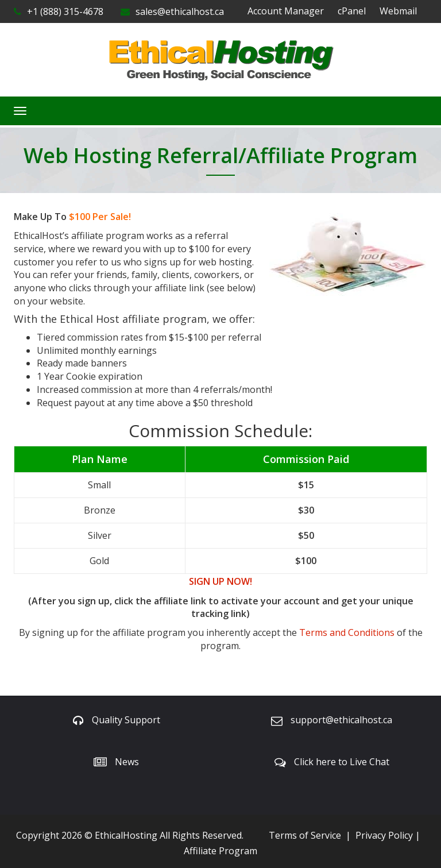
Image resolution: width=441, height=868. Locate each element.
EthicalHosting (126, 835)
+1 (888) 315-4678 (59, 11)
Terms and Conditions (347, 632)
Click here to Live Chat (342, 762)
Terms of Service (305, 835)
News (127, 762)
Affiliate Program (220, 851)
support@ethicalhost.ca (341, 720)
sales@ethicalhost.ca (172, 11)
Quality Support (126, 720)
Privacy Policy (384, 835)
